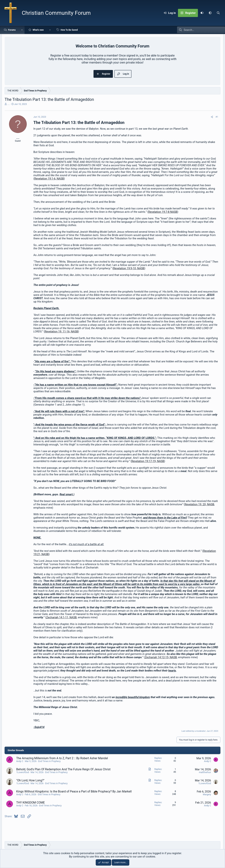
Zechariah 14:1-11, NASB (61, 617)
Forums (12, 30)
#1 (217, 117)
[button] (210, 13)
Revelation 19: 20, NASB (200, 504)
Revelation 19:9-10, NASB (129, 268)
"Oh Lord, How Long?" (30, 780)
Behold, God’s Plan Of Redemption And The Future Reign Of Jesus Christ (63, 769)
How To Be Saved (69, 30)
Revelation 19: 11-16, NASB (61, 332)
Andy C (20, 761)
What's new (38, 30)
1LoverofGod (23, 772)
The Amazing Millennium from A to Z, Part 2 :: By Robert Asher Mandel (62, 758)
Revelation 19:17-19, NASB (148, 461)
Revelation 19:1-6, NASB (49, 179)
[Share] (212, 117)
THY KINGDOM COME (31, 803)
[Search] (218, 13)
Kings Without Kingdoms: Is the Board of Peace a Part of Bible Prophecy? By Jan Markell (74, 791)
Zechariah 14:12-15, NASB (161, 657)
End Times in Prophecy (49, 761)
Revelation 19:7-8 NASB (163, 212)
